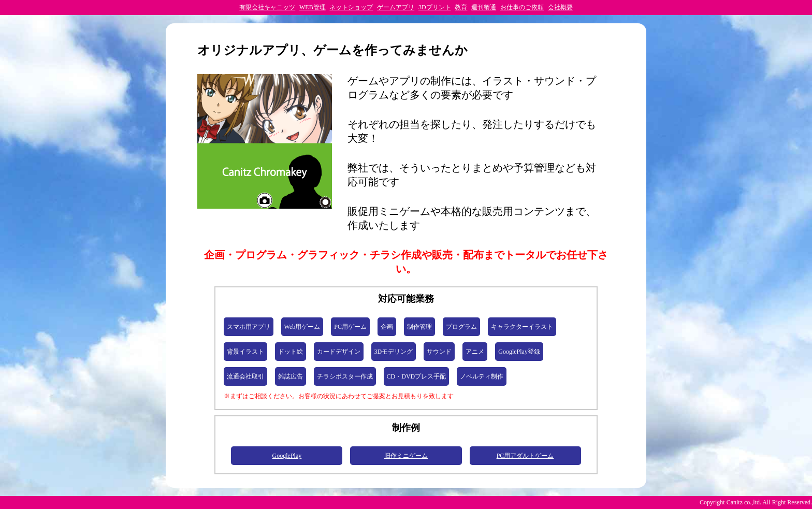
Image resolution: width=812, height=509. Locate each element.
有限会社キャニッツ (267, 7)
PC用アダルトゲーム (525, 456)
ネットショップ (351, 7)
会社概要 (560, 7)
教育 (461, 7)
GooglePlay (287, 456)
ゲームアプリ (396, 7)
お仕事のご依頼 (522, 7)
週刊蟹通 (484, 7)
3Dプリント (435, 7)
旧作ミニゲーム (406, 456)
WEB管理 (313, 7)
